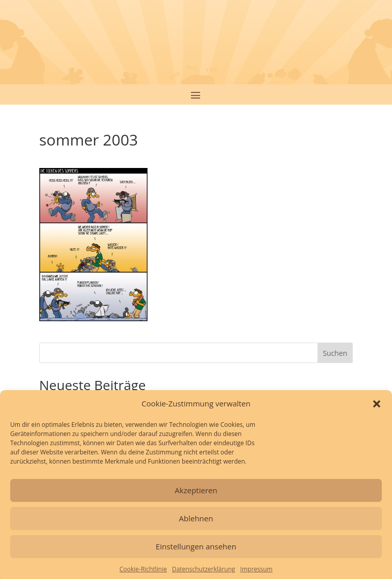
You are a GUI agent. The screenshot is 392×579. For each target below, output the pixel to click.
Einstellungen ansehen (196, 552)
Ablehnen (196, 524)
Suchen (335, 353)
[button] (377, 410)
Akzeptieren (196, 496)
